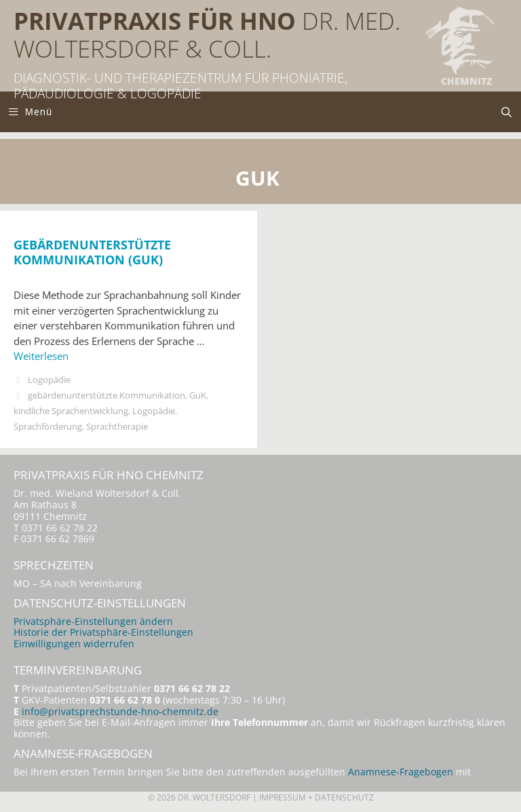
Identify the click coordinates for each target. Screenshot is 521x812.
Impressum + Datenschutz (316, 797)
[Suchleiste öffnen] (506, 112)
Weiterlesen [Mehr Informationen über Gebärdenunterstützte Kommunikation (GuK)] (41, 356)
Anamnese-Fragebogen (401, 772)
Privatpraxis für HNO (155, 21)
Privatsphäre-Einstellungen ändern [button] (93, 622)
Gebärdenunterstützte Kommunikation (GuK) (92, 252)
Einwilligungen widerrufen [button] (74, 644)
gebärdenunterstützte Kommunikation (107, 395)
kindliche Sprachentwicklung (71, 411)
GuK (198, 395)
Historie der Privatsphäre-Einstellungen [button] (103, 632)
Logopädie (49, 380)
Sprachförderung (48, 426)
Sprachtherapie (117, 426)
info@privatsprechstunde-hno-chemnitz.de (120, 712)
